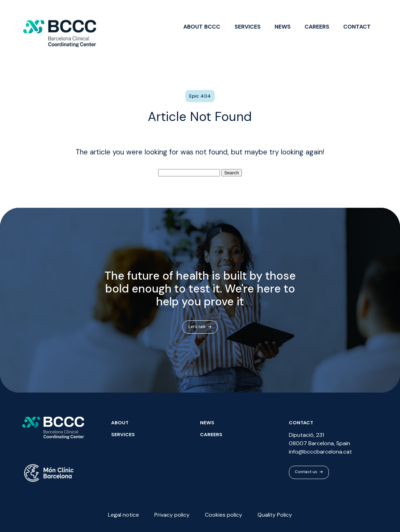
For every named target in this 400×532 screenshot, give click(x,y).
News (283, 27)
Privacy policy (172, 515)
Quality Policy (275, 515)
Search (231, 173)
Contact (357, 27)
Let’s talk (200, 328)
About (120, 423)
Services (248, 27)
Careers (317, 27)
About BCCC (202, 27)
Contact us (309, 472)
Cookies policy (224, 515)
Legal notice (124, 515)
